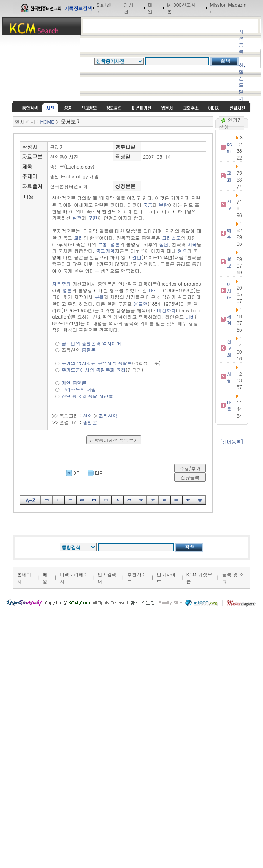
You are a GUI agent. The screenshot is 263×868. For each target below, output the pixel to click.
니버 (190, 317)
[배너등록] (232, 441)
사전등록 (241, 41)
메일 (150, 8)
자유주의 (61, 284)
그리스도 (171, 238)
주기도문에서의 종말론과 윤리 (93, 370)
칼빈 (137, 257)
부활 (163, 205)
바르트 (156, 290)
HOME (47, 122)
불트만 (141, 304)
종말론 (89, 350)
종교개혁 (105, 250)
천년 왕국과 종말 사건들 (87, 396)
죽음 (148, 205)
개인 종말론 (74, 383)
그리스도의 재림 (79, 389)
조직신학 (108, 416)
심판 (77, 217)
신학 (88, 416)
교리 (79, 238)
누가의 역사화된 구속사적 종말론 (97, 363)
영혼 (115, 244)
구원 (93, 217)
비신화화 (166, 310)
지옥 (192, 244)
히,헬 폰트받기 (242, 81)
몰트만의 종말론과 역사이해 (91, 343)
